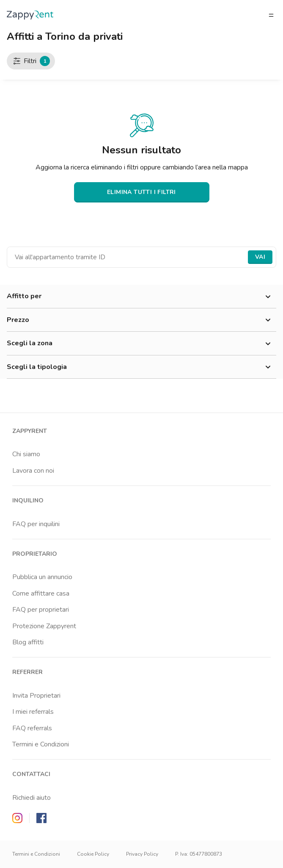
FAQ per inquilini (36, 524)
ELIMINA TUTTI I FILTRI (141, 192)
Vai (260, 257)
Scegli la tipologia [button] (141, 367)
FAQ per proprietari (41, 610)
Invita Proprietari (36, 696)
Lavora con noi (33, 471)
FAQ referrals (32, 728)
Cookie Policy (93, 854)
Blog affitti (28, 642)
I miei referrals (33, 712)
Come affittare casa (41, 593)
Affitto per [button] (141, 297)
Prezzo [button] (141, 320)
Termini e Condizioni (41, 744)
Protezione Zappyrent (44, 626)
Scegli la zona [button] (141, 344)
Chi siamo (26, 454)
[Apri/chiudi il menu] (271, 15)
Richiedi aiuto (32, 798)
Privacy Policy (142, 854)
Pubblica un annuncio (42, 577)
